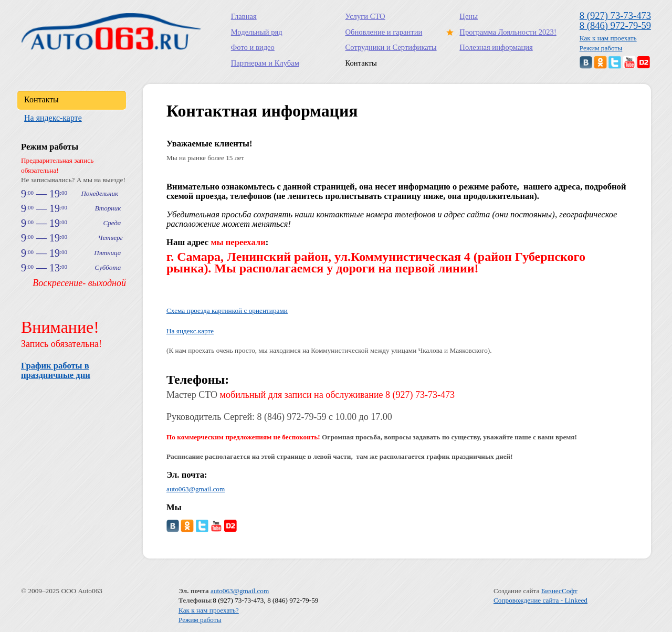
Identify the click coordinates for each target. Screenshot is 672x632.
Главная (244, 16)
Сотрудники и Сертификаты (391, 47)
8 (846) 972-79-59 (615, 25)
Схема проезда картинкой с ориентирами (227, 310)
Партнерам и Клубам (265, 63)
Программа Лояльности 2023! (506, 32)
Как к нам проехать (608, 38)
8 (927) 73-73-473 (615, 15)
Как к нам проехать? (209, 610)
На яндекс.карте (190, 331)
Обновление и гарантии (384, 32)
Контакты (361, 63)
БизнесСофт (559, 591)
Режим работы (601, 48)
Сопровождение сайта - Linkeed (540, 600)
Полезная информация (496, 47)
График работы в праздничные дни (56, 370)
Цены (469, 16)
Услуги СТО (365, 16)
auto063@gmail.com (196, 489)
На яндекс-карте (53, 118)
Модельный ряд (257, 32)
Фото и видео (253, 47)
